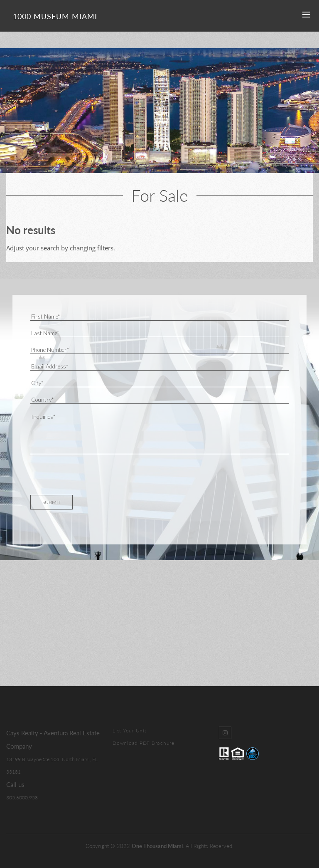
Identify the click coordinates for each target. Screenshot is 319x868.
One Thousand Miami (157, 846)
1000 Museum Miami (55, 16)
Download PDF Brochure (144, 743)
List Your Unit (130, 731)
